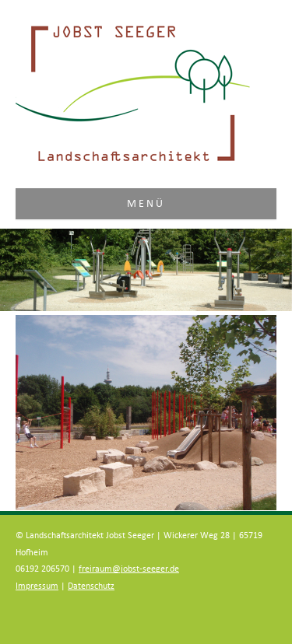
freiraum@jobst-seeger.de (129, 569)
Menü (146, 204)
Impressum (37, 586)
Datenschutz (91, 586)
